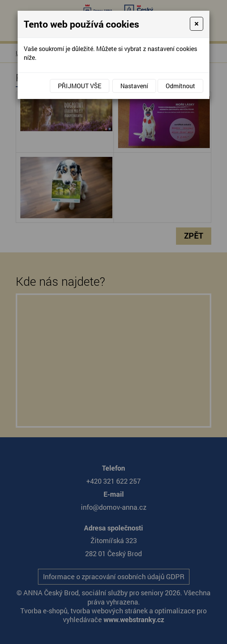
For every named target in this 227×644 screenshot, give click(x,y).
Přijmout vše (80, 86)
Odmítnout (180, 86)
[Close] (197, 24)
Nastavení (134, 86)
